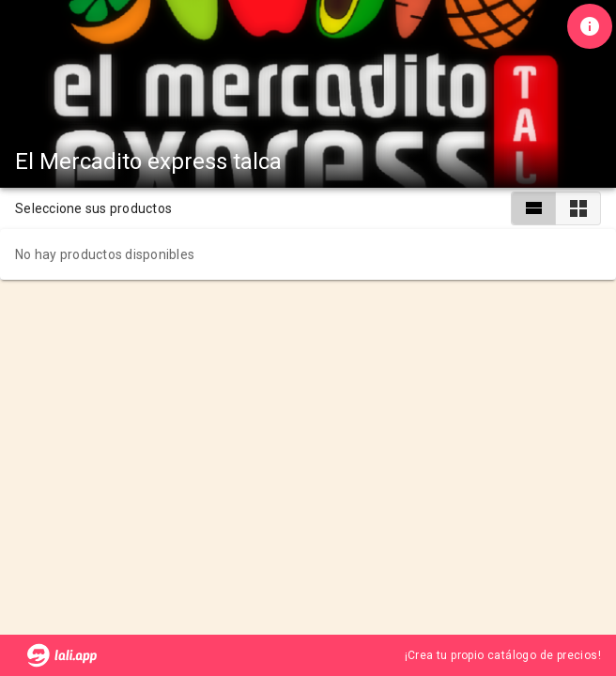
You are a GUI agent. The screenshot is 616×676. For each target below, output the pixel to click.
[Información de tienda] (590, 26)
